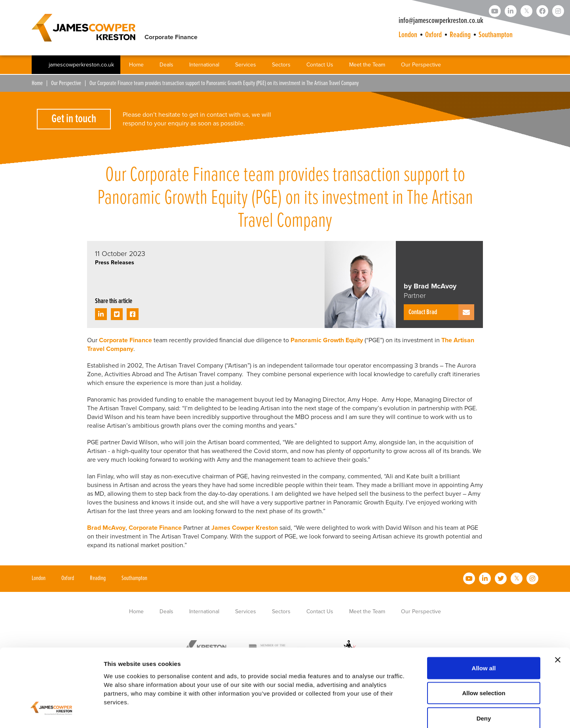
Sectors (281, 65)
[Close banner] (558, 618)
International (204, 65)
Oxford (433, 35)
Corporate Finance (126, 340)
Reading (460, 35)
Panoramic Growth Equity (327, 340)
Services (246, 65)
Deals (166, 65)
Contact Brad (423, 312)
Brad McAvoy (106, 528)
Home (136, 65)
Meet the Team (367, 65)
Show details (415, 712)
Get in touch (74, 119)
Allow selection (484, 651)
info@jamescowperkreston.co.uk (441, 21)
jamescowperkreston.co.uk (81, 65)
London (408, 35)
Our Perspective (421, 65)
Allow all (484, 626)
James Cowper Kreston (245, 528)
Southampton (496, 35)
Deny (484, 676)
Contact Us (320, 65)
